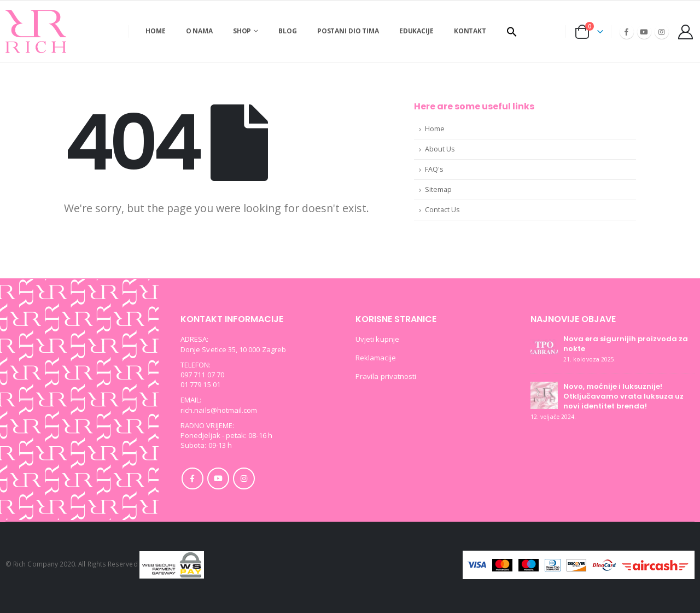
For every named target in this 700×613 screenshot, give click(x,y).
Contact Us (442, 210)
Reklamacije (376, 358)
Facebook (192, 478)
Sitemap (438, 189)
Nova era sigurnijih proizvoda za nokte (626, 344)
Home (156, 31)
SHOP (242, 31)
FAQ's (434, 169)
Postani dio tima (348, 31)
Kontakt (470, 31)
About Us (440, 149)
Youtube (218, 478)
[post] (544, 347)
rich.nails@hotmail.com (219, 410)
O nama (199, 31)
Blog (288, 31)
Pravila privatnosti (386, 376)
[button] (512, 32)
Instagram (244, 478)
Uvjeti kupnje (377, 339)
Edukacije (416, 31)
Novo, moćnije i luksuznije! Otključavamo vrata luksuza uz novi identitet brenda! (623, 396)
